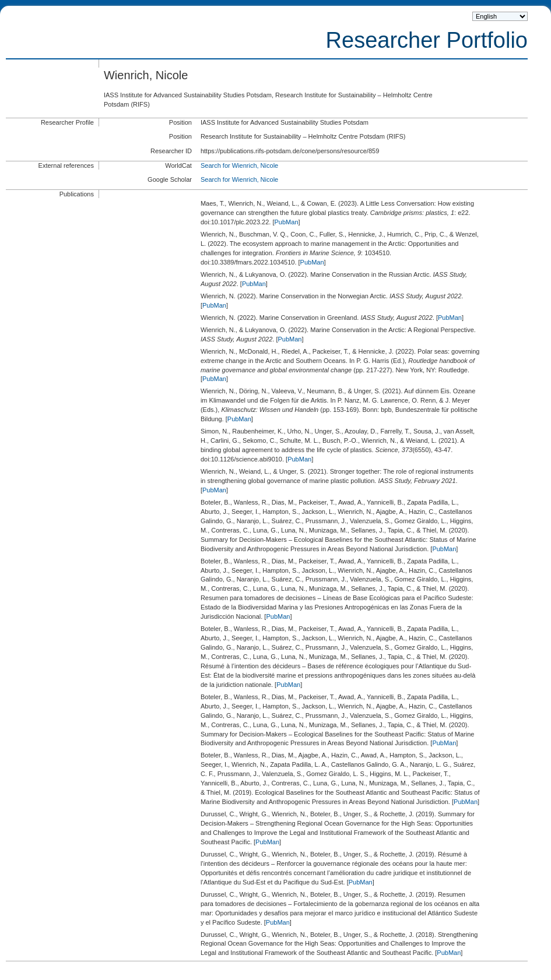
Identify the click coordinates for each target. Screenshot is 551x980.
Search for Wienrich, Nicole (239, 165)
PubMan (287, 222)
